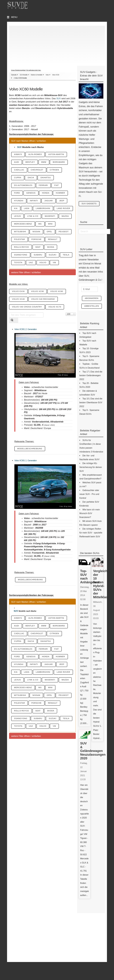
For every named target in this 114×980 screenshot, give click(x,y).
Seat (38, 247)
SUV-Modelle (24, 75)
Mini (50, 224)
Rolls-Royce (22, 247)
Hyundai (19, 201)
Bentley (30, 162)
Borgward (59, 162)
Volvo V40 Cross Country (27, 307)
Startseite (14, 75)
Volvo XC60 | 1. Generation (26, 461)
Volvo (47, 75)
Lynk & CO (33, 216)
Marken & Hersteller (37, 75)
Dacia (31, 178)
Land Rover (64, 209)
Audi (17, 162)
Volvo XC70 (55, 307)
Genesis (31, 193)
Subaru (38, 255)
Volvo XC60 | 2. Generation (26, 330)
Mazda (65, 216)
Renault (53, 240)
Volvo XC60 (56, 75)
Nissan (36, 232)
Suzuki (53, 255)
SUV (59, 99)
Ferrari (43, 185)
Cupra (18, 178)
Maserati (50, 216)
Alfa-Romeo (35, 154)
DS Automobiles (23, 185)
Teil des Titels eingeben (9, 313)
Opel (50, 232)
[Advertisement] (57, 44)
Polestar (20, 240)
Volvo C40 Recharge (43, 299)
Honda (46, 193)
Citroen (55, 170)
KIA (16, 209)
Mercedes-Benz (23, 224)
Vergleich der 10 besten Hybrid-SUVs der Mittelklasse (102, 584)
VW (55, 263)
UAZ (31, 263)
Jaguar (49, 201)
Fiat (57, 185)
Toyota (18, 263)
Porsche (36, 240)
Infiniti (34, 201)
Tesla (66, 255)
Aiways (18, 154)
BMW (44, 162)
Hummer (61, 193)
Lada (27, 209)
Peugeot (64, 232)
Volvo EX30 (18, 292)
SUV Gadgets (89, 204)
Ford (17, 193)
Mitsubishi (20, 232)
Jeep (62, 201)
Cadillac (19, 170)
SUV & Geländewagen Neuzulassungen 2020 (93, 751)
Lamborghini (43, 209)
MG (40, 224)
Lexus (18, 216)
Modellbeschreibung (30, 449)
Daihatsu (46, 178)
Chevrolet (37, 170)
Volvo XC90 (38, 292)
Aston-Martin (56, 154)
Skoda (51, 247)
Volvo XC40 (18, 299)
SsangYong (21, 255)
